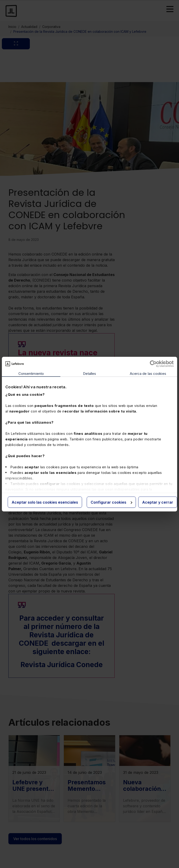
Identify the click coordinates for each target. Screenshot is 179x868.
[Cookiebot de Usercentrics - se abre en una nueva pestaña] (153, 364)
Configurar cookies (112, 502)
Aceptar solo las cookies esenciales (45, 502)
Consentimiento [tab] (31, 373)
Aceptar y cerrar (158, 502)
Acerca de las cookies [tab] (148, 373)
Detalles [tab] (90, 373)
